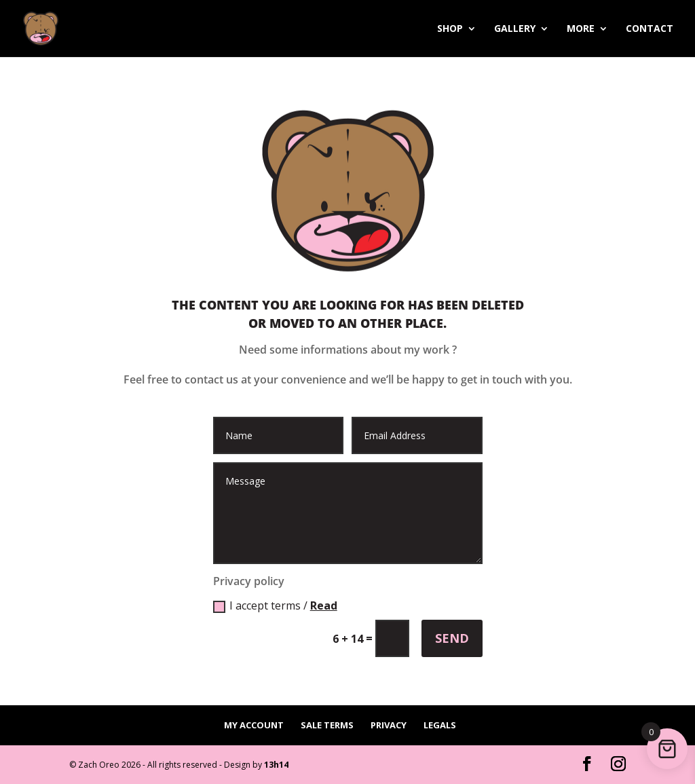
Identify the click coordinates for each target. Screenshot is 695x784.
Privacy (389, 725)
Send (452, 638)
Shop (450, 29)
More (581, 29)
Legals (440, 725)
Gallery (515, 29)
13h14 (276, 765)
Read (324, 605)
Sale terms (327, 725)
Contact (650, 29)
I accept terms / (275, 605)
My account (254, 725)
